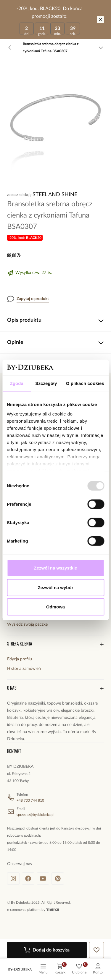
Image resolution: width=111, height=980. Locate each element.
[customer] (98, 969)
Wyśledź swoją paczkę (27, 624)
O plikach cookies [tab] (85, 383)
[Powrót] (10, 47)
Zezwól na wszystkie (56, 568)
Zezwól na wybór (55, 587)
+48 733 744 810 (30, 800)
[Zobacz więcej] (101, 47)
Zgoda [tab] (17, 383)
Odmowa (55, 607)
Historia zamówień (24, 669)
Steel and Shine (55, 195)
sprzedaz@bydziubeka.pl (36, 815)
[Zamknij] (100, 20)
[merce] (53, 910)
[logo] (20, 969)
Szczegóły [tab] (46, 383)
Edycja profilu (20, 659)
